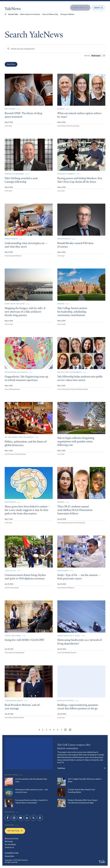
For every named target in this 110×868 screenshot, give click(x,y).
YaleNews (13, 9)
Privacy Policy (9, 856)
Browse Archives (12, 839)
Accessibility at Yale (12, 853)
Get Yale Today (15, 831)
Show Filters (11, 64)
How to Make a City (50, 14)
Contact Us (9, 847)
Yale (102, 862)
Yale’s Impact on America (30, 14)
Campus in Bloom (67, 14)
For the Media (10, 844)
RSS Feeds (9, 841)
